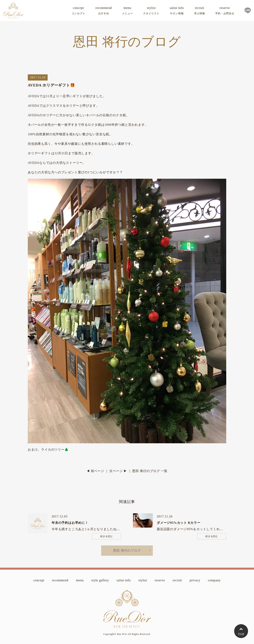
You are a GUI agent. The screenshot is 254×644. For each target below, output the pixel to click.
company (214, 580)
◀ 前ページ (95, 471)
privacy (195, 580)
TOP (241, 634)
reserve (225, 11)
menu (127, 11)
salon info (177, 11)
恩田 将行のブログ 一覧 (150, 471)
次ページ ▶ (118, 471)
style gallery (100, 580)
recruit (200, 11)
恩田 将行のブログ (127, 550)
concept (78, 11)
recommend (104, 11)
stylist (151, 11)
